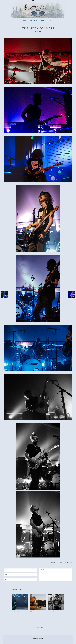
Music (41, 34)
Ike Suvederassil (53, 612)
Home (25, 21)
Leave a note (54, 563)
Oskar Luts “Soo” (17, 612)
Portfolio (33, 21)
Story (42, 21)
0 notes (62, 563)
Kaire (32, 612)
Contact (50, 21)
